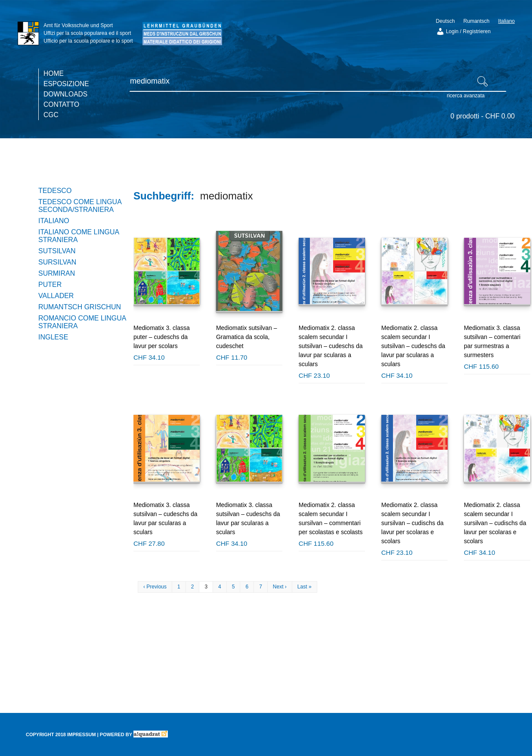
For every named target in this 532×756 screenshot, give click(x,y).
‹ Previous (155, 587)
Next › (280, 587)
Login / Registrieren (463, 31)
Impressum (82, 734)
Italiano (54, 221)
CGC (51, 115)
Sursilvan (57, 262)
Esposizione (66, 84)
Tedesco (55, 191)
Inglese (53, 337)
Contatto (61, 104)
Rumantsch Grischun (80, 307)
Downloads (65, 94)
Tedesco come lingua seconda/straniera (80, 206)
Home (54, 73)
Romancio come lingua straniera (82, 322)
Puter (50, 285)
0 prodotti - (483, 116)
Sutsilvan (57, 251)
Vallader (56, 296)
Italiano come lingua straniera (79, 236)
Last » (305, 587)
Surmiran (57, 273)
